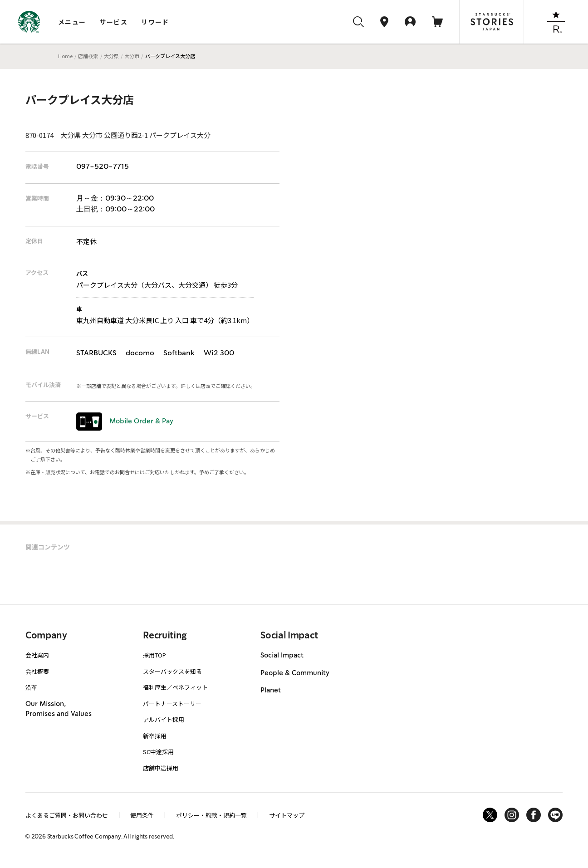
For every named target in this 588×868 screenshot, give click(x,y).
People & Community (295, 673)
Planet (271, 691)
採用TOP (154, 655)
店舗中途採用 (161, 768)
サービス (114, 22)
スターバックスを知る (172, 671)
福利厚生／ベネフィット (175, 687)
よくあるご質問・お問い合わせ (67, 815)
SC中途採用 (158, 752)
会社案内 (37, 655)
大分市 (132, 56)
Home (65, 56)
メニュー (72, 22)
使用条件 (142, 815)
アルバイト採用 (164, 719)
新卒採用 (155, 736)
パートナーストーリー (172, 704)
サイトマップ (287, 815)
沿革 (31, 687)
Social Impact (282, 656)
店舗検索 (88, 56)
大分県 (111, 56)
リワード (155, 22)
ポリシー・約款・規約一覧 (211, 815)
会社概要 (37, 671)
